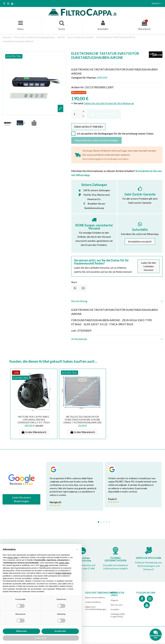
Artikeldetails (117, 341)
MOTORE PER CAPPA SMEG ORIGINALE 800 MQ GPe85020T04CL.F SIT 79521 (34, 421)
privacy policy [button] (13, 557)
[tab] (117, 303)
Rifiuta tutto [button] (21, 631)
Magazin (115, 602)
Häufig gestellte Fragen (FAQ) (118, 617)
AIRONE (102, 78)
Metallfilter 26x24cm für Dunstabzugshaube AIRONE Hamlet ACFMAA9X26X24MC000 (82, 421)
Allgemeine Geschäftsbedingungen (96, 610)
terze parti (44, 565)
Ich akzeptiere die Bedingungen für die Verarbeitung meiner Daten (115, 135)
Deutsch (157, 3)
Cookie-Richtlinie (93, 604)
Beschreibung (117, 303)
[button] (77, 549)
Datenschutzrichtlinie (95, 599)
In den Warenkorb (104, 115)
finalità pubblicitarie (63, 573)
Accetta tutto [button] (60, 631)
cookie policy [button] (64, 563)
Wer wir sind (117, 606)
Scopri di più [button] (41, 638)
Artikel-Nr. (78, 88)
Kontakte (115, 611)
